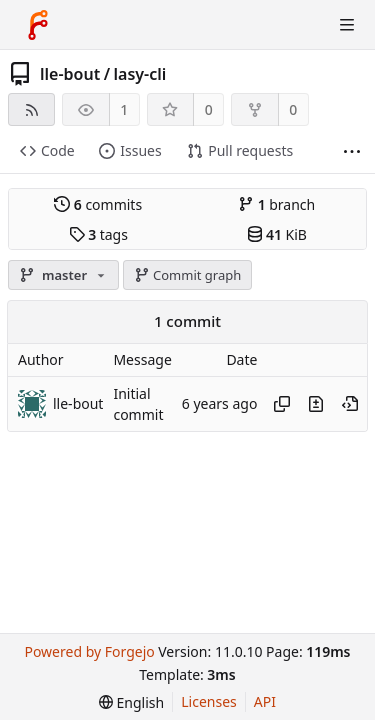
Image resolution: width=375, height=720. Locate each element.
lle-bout (70, 74)
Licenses (209, 701)
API (265, 701)
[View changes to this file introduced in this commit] (316, 404)
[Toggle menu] (347, 25)
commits (98, 204)
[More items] (352, 151)
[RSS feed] (31, 109)
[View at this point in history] (350, 404)
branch (276, 204)
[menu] (131, 702)
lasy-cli (140, 74)
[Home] (38, 25)
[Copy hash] (282, 404)
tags (98, 234)
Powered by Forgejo (89, 651)
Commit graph (188, 275)
